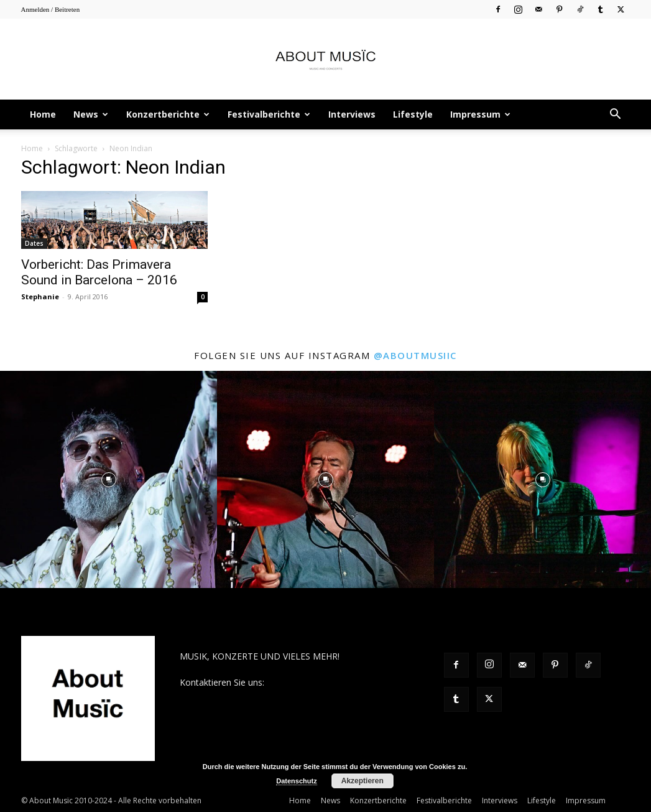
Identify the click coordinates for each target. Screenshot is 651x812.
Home (43, 114)
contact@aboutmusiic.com (321, 682)
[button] (616, 115)
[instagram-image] (108, 479)
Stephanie (40, 296)
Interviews (352, 114)
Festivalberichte (269, 114)
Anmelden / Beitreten (51, 9)
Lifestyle (413, 114)
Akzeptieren (362, 781)
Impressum (480, 114)
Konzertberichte (168, 114)
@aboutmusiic (415, 355)
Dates (34, 243)
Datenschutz (296, 781)
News (91, 114)
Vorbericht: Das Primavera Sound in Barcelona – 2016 (99, 272)
